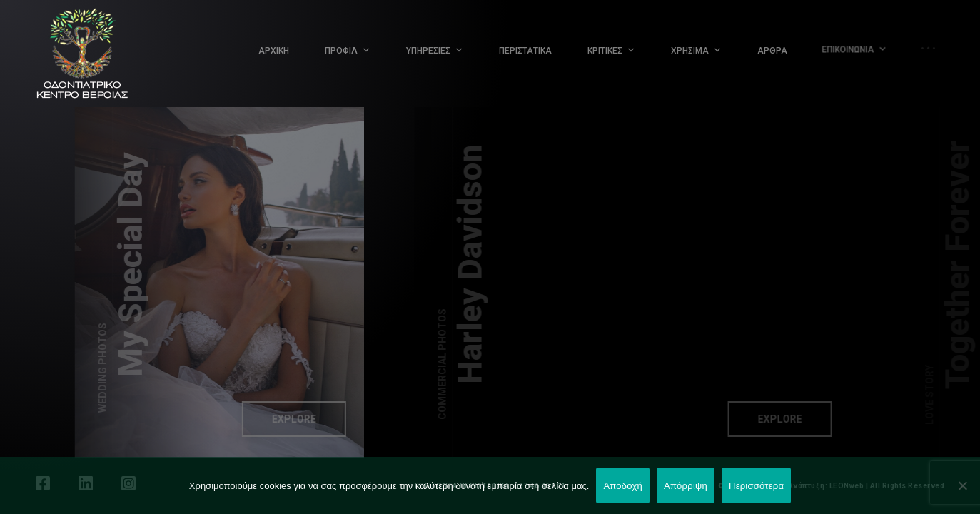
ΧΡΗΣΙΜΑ (690, 50)
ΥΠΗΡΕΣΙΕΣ (428, 51)
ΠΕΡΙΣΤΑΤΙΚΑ (525, 51)
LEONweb (847, 486)
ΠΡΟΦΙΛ (341, 51)
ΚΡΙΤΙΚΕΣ (605, 51)
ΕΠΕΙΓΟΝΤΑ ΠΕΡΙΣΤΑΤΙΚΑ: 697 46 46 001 (490, 486)
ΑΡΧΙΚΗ (274, 51)
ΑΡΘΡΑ (769, 47)
